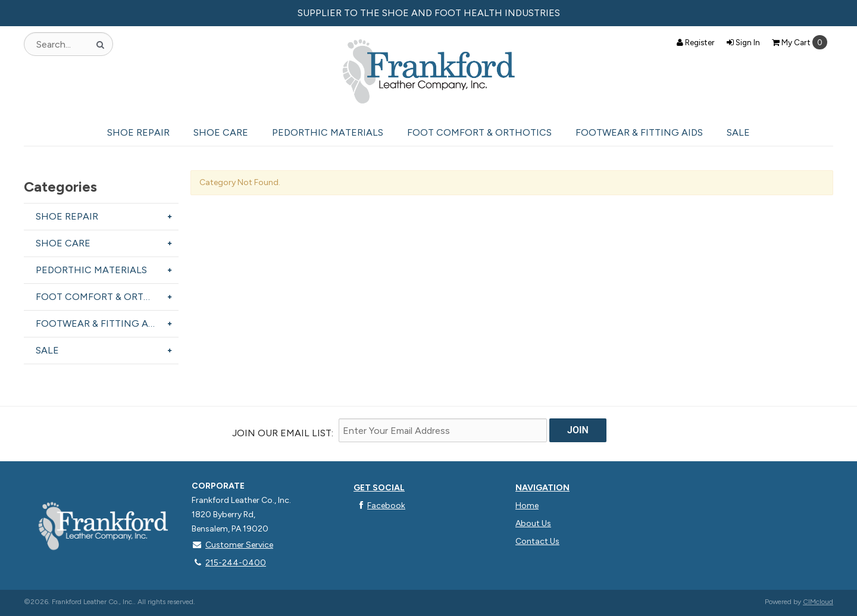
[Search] (100, 44)
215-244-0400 (229, 563)
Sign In (743, 42)
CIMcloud (818, 602)
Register (696, 42)
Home (527, 506)
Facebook (379, 506)
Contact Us (537, 541)
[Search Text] (68, 44)
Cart (800, 42)
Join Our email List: (283, 433)
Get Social (379, 488)
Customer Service (232, 545)
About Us (533, 523)
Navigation (542, 488)
